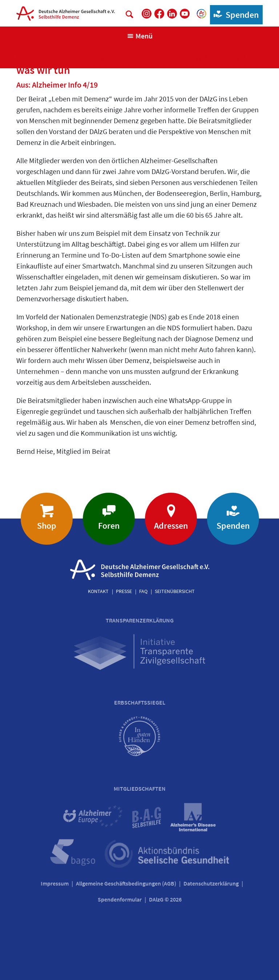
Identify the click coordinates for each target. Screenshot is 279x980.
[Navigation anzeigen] (140, 36)
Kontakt (98, 591)
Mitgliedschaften (140, 789)
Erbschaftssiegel (140, 702)
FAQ (143, 591)
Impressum (55, 883)
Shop (47, 526)
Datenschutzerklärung (211, 883)
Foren (109, 526)
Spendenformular (120, 899)
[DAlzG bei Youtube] (185, 14)
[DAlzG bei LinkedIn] (172, 14)
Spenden (234, 14)
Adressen (171, 526)
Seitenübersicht (175, 591)
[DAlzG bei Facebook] (159, 14)
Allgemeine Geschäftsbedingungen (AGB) (126, 883)
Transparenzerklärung (140, 620)
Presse (124, 591)
